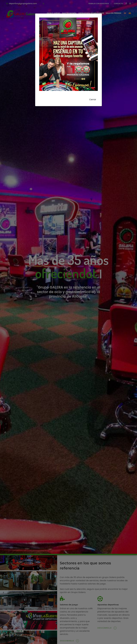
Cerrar (93, 100)
